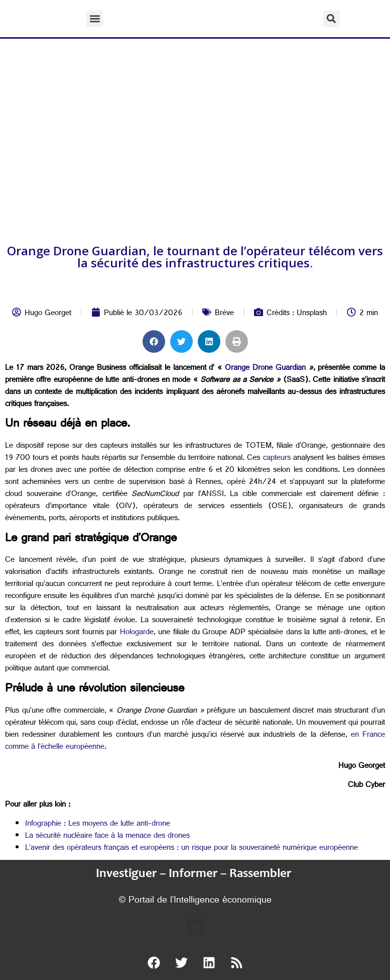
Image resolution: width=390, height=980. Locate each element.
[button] (95, 19)
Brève (224, 314)
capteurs (275, 459)
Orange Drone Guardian (265, 369)
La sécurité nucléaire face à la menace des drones (107, 837)
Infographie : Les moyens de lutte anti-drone (98, 824)
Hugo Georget (48, 314)
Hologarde (135, 633)
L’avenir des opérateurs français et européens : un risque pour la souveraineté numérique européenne (191, 849)
